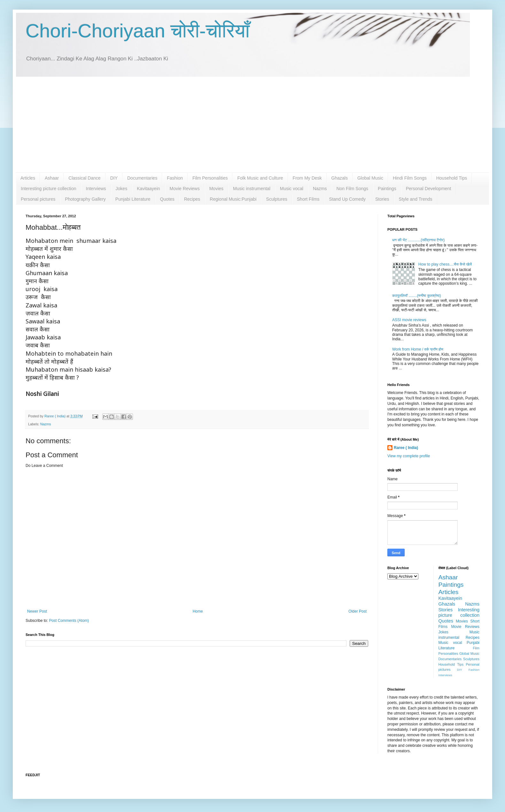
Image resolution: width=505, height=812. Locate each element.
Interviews (96, 189)
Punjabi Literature (133, 199)
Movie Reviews (185, 189)
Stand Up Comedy (347, 199)
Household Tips (452, 178)
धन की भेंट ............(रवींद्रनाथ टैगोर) (418, 240)
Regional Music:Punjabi (233, 199)
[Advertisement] (252, 125)
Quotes (167, 199)
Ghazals (340, 178)
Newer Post (37, 611)
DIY (114, 178)
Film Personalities (210, 178)
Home (198, 611)
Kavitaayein (148, 189)
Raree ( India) (406, 448)
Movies (216, 189)
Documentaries (142, 178)
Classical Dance (84, 178)
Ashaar (52, 178)
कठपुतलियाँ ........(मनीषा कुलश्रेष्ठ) (417, 296)
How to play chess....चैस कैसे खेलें (445, 264)
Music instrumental (252, 189)
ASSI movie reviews (409, 320)
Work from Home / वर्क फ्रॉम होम (418, 349)
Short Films (308, 199)
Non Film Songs (352, 189)
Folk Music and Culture (260, 178)
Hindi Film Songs (410, 178)
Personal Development (429, 189)
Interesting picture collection (49, 189)
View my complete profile (409, 456)
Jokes (122, 189)
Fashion (175, 178)
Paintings (387, 189)
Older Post (357, 611)
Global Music (370, 178)
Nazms (320, 189)
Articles (28, 178)
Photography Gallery (85, 199)
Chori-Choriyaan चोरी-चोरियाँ (138, 31)
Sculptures (277, 199)
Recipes (192, 199)
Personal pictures (38, 199)
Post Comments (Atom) (69, 621)
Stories (382, 199)
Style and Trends (416, 199)
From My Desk (307, 178)
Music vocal (292, 189)
